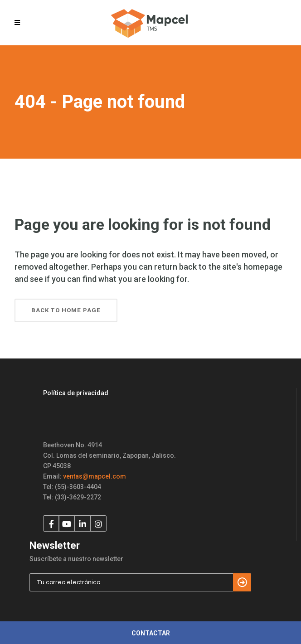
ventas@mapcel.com (95, 476)
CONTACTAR (151, 633)
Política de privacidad (76, 393)
